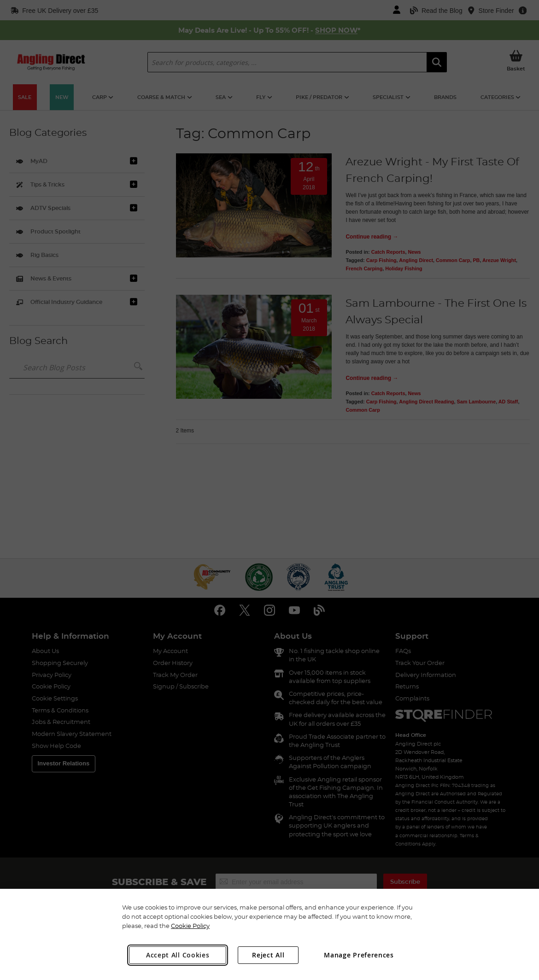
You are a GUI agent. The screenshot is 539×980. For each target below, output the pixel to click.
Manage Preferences (359, 955)
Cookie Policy (190, 926)
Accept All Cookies (178, 955)
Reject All (268, 955)
